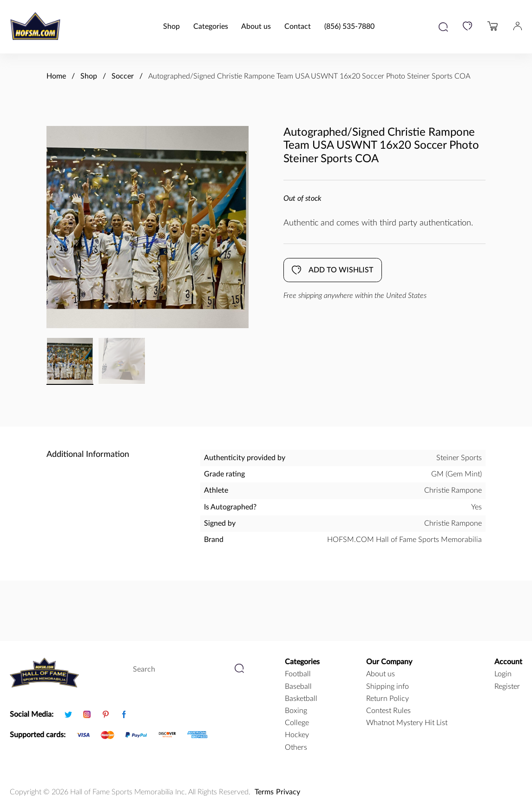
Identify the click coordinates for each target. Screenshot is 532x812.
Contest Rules (388, 711)
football (298, 674)
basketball (301, 699)
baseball (298, 687)
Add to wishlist (332, 270)
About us (256, 26)
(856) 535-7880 (349, 26)
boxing (296, 711)
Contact (298, 26)
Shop (171, 26)
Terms (264, 792)
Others (296, 747)
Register (507, 687)
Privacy (288, 792)
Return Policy (388, 699)
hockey (297, 735)
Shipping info (388, 687)
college (297, 723)
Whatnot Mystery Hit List (407, 723)
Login (503, 674)
